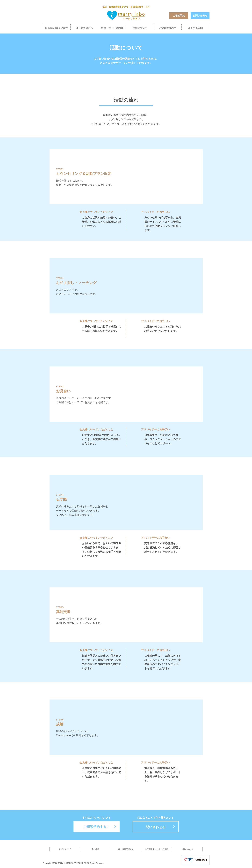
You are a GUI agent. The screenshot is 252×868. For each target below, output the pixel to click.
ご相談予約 (179, 16)
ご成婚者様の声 (168, 28)
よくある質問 (195, 28)
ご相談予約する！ (96, 827)
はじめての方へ (84, 28)
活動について (140, 28)
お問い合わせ (200, 16)
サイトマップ (65, 849)
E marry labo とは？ (57, 28)
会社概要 (95, 849)
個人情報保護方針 (126, 849)
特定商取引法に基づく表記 (157, 849)
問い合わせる (156, 827)
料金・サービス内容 (112, 28)
